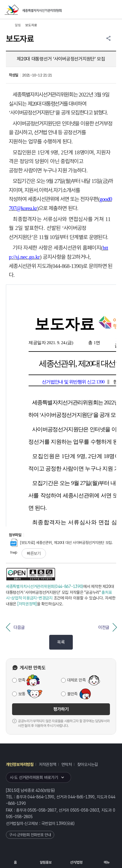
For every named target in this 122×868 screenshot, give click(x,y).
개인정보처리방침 (20, 764)
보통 (22, 694)
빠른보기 (34, 553)
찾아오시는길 (88, 764)
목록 (61, 642)
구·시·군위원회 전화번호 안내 (30, 835)
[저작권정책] (27, 604)
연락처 (66, 764)
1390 (61, 823)
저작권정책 (48, 764)
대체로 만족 (76, 680)
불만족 (72, 694)
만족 (22, 680)
